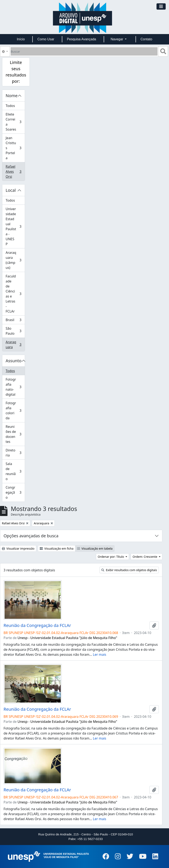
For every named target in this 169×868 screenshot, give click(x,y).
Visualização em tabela (95, 548)
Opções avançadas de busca (31, 536)
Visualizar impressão (18, 548)
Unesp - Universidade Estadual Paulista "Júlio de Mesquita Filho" (67, 638)
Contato (146, 39)
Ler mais (99, 654)
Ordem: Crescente (145, 557)
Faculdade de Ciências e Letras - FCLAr (15, 294)
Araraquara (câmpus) (15, 260)
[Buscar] (84, 51)
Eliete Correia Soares (15, 122)
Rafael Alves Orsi (15, 172)
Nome (12, 96)
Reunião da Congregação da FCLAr (37, 625)
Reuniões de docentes (15, 434)
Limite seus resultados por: (16, 72)
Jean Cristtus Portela (15, 148)
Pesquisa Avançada (81, 39)
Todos (10, 106)
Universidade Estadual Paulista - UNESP (15, 226)
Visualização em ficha (57, 548)
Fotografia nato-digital (15, 387)
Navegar (117, 39)
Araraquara (15, 344)
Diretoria (15, 453)
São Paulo (15, 331)
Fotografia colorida (15, 410)
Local (11, 190)
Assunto (14, 361)
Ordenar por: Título (111, 557)
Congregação (15, 492)
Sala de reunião (15, 471)
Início (21, 39)
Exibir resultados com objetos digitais (129, 570)
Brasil (15, 321)
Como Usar (46, 39)
